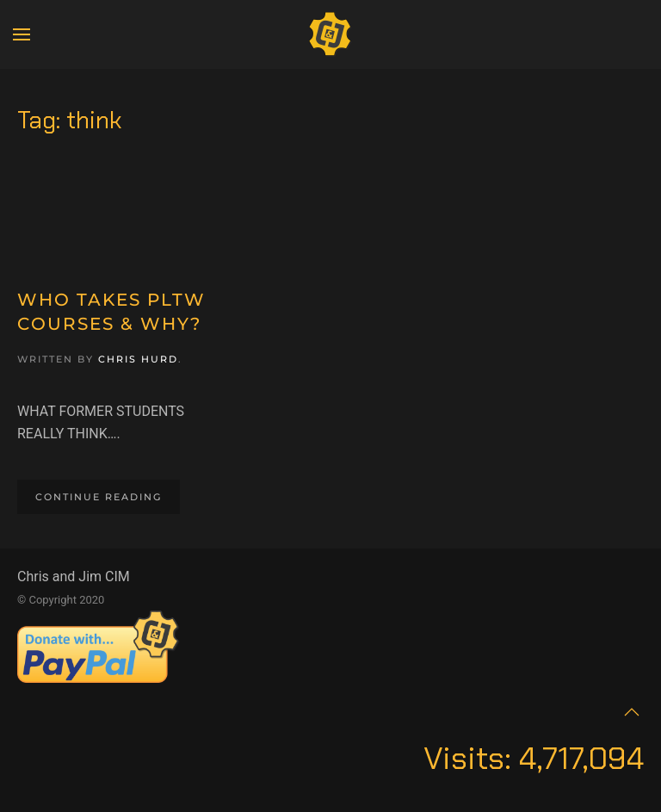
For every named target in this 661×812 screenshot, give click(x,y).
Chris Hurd (138, 359)
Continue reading (99, 497)
